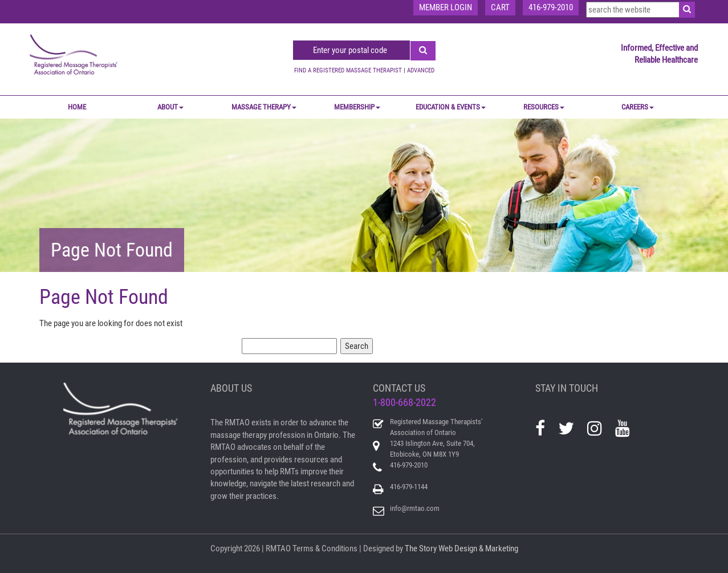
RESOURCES (544, 107)
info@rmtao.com (415, 508)
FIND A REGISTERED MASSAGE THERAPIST (348, 70)
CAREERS (638, 107)
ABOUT (170, 107)
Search (357, 346)
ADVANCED (421, 70)
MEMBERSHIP (357, 107)
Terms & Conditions (325, 548)
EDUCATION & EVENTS (451, 107)
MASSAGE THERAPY (264, 107)
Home (77, 107)
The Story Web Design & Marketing (461, 548)
